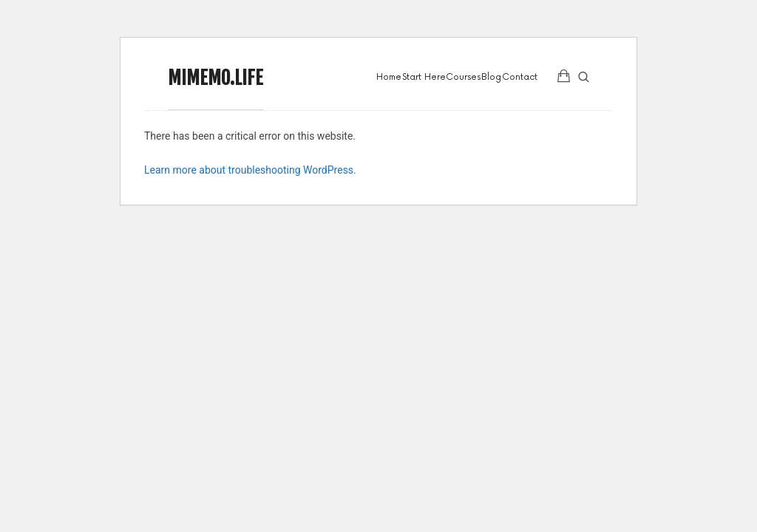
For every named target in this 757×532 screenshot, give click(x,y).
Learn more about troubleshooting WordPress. (250, 170)
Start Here (424, 77)
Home (389, 77)
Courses (463, 77)
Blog (491, 77)
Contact (520, 77)
